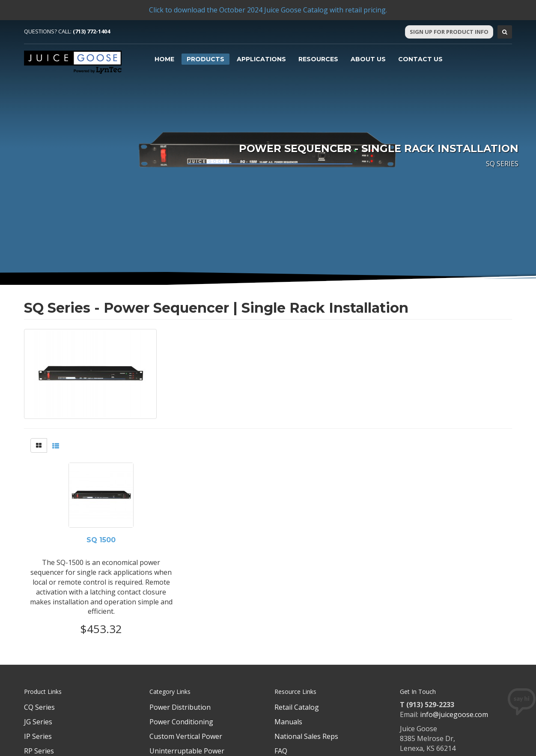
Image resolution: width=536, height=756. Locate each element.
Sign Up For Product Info (449, 32)
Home (164, 59)
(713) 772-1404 (91, 31)
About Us (368, 59)
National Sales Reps (306, 736)
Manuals (288, 722)
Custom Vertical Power (186, 736)
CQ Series (39, 707)
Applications (261, 59)
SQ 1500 (101, 540)
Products (205, 59)
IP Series (38, 736)
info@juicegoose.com (454, 714)
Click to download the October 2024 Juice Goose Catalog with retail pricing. (268, 10)
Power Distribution (180, 707)
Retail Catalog (297, 707)
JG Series (38, 722)
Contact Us (420, 59)
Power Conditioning (181, 722)
